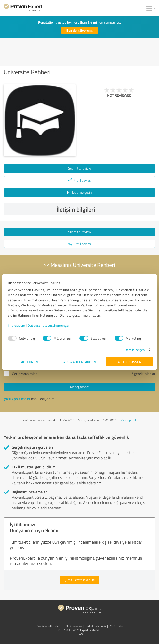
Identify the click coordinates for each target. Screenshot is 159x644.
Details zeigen (135, 350)
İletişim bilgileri (105, 209)
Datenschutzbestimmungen (49, 325)
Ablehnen (30, 362)
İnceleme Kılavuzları (48, 626)
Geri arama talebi (25, 374)
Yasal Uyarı (116, 626)
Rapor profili (129, 420)
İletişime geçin (79, 192)
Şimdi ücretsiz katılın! (80, 580)
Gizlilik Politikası (96, 626)
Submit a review (80, 168)
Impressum (17, 325)
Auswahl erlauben (80, 362)
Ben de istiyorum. (79, 30)
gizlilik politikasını (17, 399)
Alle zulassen (130, 362)
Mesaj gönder (80, 387)
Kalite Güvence (73, 626)
